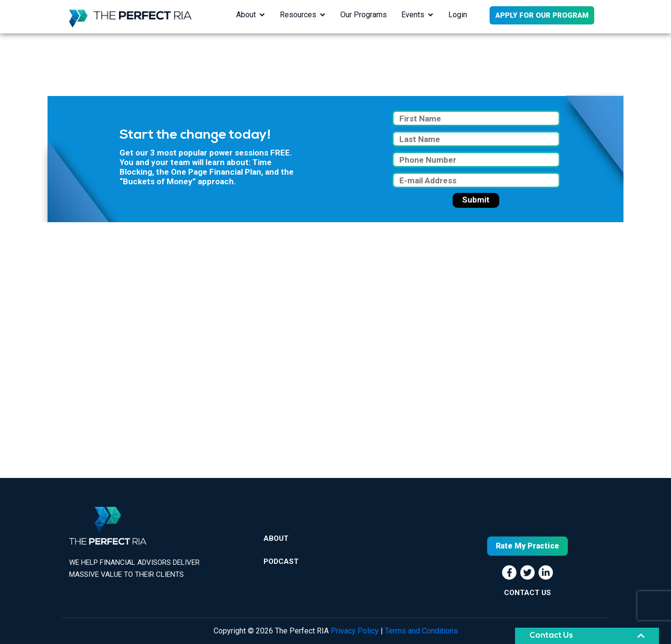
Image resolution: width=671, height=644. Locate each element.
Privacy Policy (355, 631)
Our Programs (364, 15)
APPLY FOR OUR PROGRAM (542, 15)
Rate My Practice (527, 546)
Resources (298, 15)
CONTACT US (527, 593)
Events (413, 15)
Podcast (281, 561)
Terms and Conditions (421, 631)
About (246, 15)
